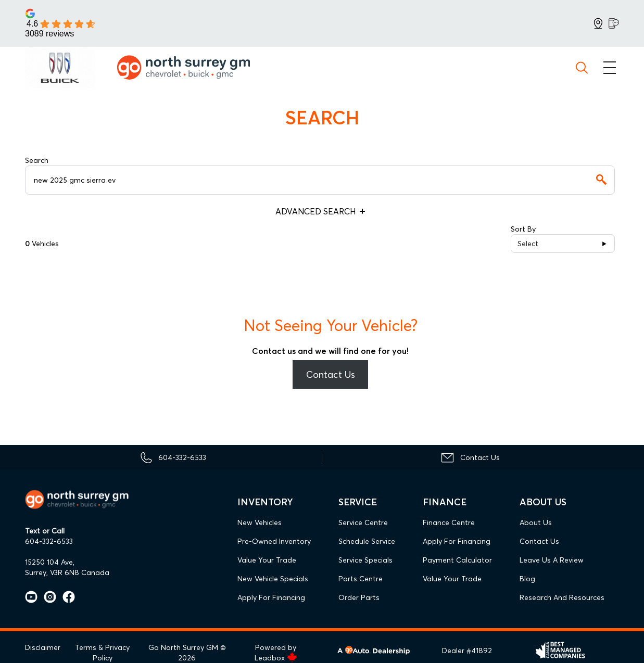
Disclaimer (43, 647)
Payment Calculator (457, 560)
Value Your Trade (267, 560)
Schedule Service (367, 541)
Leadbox (276, 658)
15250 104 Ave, (50, 562)
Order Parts (359, 597)
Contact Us (331, 374)
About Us (536, 522)
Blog (527, 579)
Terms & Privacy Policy (102, 653)
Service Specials (365, 560)
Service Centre (363, 522)
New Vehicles (260, 522)
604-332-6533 (49, 541)
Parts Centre (361, 579)
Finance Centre (449, 522)
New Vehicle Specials (273, 579)
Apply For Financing (271, 597)
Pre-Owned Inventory (274, 541)
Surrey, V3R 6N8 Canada (67, 572)
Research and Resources (562, 597)
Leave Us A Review (552, 560)
